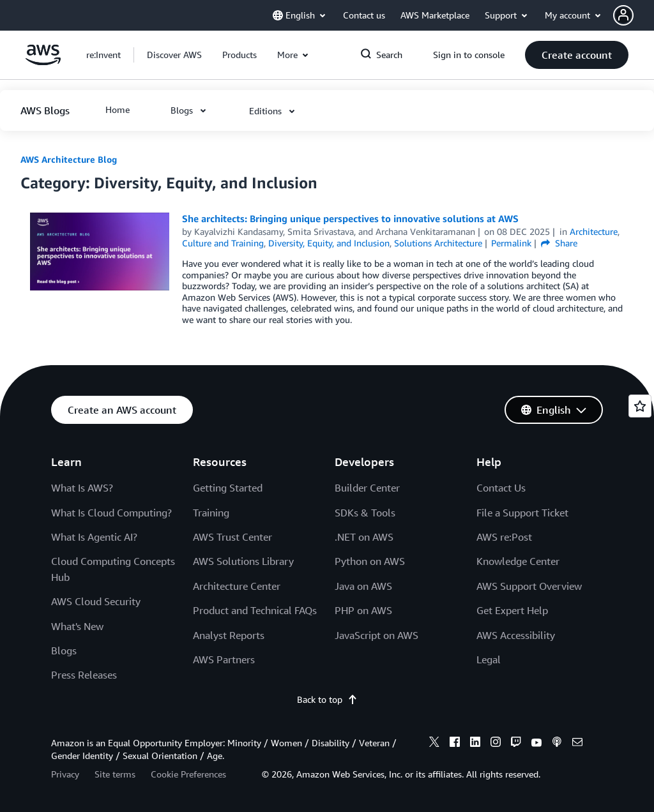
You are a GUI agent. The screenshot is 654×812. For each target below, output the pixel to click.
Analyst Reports (229, 635)
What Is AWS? (82, 488)
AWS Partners (224, 659)
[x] (434, 744)
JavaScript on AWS (376, 635)
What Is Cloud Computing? (111, 513)
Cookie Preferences (188, 774)
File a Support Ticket (522, 513)
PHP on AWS (363, 610)
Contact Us (501, 488)
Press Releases (84, 675)
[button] (634, 15)
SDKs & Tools (365, 513)
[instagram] (496, 744)
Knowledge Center (518, 561)
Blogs (64, 650)
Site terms (115, 774)
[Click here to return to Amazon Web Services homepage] (43, 62)
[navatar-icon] (623, 15)
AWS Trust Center (232, 537)
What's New (77, 626)
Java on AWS (363, 586)
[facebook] (455, 744)
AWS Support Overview (529, 586)
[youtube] (536, 744)
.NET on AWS (364, 537)
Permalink (511, 243)
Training (211, 513)
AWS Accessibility (516, 635)
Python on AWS (370, 561)
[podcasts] (557, 744)
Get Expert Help (512, 610)
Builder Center (367, 488)
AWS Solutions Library (243, 561)
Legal (489, 659)
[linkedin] (475, 744)
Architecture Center (237, 586)
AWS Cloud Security (96, 601)
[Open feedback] (640, 406)
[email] (577, 744)
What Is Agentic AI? (94, 537)
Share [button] (559, 243)
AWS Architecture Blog (69, 159)
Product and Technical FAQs (255, 610)
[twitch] (516, 744)
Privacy (65, 774)
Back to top (327, 699)
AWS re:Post (504, 537)
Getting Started (228, 488)
